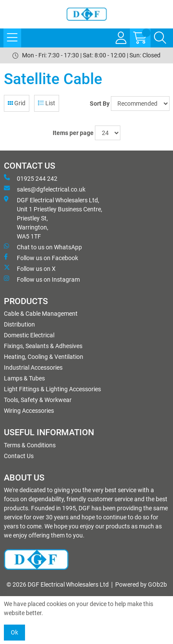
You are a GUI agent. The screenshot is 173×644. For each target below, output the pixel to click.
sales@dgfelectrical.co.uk (45, 189)
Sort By (100, 104)
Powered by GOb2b (141, 584)
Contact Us (19, 456)
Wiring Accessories (29, 411)
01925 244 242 (31, 178)
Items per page (73, 133)
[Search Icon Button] (160, 38)
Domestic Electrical (29, 335)
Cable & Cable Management (41, 314)
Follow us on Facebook (41, 258)
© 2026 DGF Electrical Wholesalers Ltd (58, 584)
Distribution (19, 324)
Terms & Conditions (30, 445)
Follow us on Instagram (42, 279)
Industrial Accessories (33, 368)
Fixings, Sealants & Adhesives (43, 346)
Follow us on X (30, 268)
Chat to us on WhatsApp (43, 247)
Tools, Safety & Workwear (38, 400)
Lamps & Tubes (24, 378)
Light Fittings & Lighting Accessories (52, 389)
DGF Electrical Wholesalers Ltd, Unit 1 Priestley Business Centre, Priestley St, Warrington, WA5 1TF (53, 218)
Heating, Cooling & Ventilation (44, 357)
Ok (14, 632)
